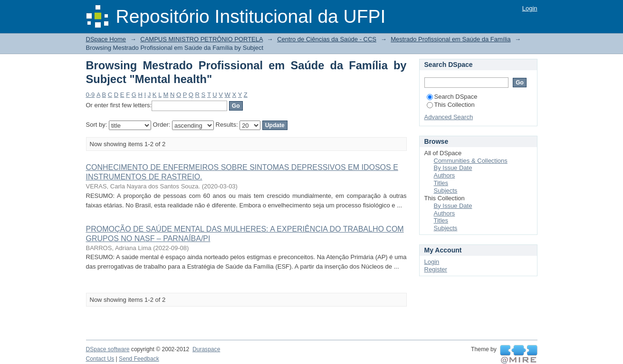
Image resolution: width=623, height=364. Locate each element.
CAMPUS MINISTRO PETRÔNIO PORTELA (201, 39)
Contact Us (100, 359)
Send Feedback (139, 359)
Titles (441, 183)
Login (530, 8)
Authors (445, 175)
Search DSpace (452, 97)
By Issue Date (453, 168)
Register (436, 269)
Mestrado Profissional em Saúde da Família (450, 39)
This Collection (451, 105)
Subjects (446, 191)
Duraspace (206, 349)
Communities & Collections (471, 161)
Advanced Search (449, 117)
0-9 (91, 95)
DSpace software (108, 349)
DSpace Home (106, 39)
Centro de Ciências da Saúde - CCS (327, 39)
